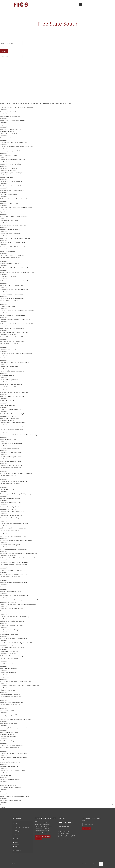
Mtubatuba (18, 498)
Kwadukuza (10, 591)
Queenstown (19, 457)
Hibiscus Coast (13, 771)
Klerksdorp (10, 112)
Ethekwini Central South (20, 558)
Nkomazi (15, 221)
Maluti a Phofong (20, 328)
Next (114, 805)
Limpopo (37, 103)
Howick (6, 724)
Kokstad (7, 634)
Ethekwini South (13, 160)
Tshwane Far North (21, 758)
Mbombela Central (16, 427)
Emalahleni (9, 401)
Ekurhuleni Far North (17, 753)
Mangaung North (20, 242)
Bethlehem (9, 375)
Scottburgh (18, 264)
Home (17, 823)
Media (17, 846)
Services (17, 835)
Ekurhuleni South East (18, 617)
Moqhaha (14, 125)
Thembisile (17, 151)
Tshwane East (17, 349)
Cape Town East (14, 225)
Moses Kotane (12, 625)
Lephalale (8, 134)
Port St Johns (19, 507)
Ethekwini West (13, 121)
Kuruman (8, 766)
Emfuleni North (13, 801)
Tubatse (13, 690)
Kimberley (9, 116)
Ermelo (6, 358)
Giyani (6, 212)
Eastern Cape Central (26, 208)
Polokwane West (20, 337)
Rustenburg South (22, 536)
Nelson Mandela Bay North (31, 643)
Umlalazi (16, 195)
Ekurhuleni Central (16, 570)
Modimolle (14, 737)
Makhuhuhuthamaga (23, 796)
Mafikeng (8, 668)
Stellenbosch (11, 702)
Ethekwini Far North (17, 238)
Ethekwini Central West (19, 324)
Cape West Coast (15, 482)
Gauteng (23, 103)
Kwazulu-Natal (30, 103)
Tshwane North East (22, 562)
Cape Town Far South (18, 354)
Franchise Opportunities (22, 827)
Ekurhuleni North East (18, 524)
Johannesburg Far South (25, 681)
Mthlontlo (16, 418)
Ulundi (14, 277)
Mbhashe (16, 380)
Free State (18, 103)
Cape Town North (15, 392)
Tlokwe (13, 306)
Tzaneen (13, 138)
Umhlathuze (19, 234)
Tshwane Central (19, 511)
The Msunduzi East (24, 362)
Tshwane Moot (18, 452)
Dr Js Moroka (11, 444)
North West (51, 103)
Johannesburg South (22, 596)
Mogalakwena (17, 787)
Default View (4, 103)
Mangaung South (20, 256)
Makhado (14, 251)
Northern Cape (58, 103)
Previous (2, 805)
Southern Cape (13, 341)
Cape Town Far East (17, 186)
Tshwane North (18, 465)
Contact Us (18, 850)
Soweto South (17, 461)
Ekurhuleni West (14, 656)
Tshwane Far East (20, 423)
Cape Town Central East (20, 311)
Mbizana (15, 652)
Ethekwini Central (15, 281)
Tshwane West (17, 694)
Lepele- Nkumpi (14, 173)
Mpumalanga (43, 103)
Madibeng (9, 715)
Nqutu (14, 405)
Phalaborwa (16, 792)
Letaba (6, 177)
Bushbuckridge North (18, 540)
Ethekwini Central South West (20, 604)
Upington (17, 630)
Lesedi (11, 664)
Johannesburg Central (24, 728)
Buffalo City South (15, 290)
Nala (10, 775)
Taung (12, 490)
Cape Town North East (23, 435)
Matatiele (16, 732)
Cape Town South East (19, 107)
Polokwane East (19, 294)
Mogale (12, 710)
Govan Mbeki (11, 609)
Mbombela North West (20, 272)
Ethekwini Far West (16, 199)
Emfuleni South (13, 384)
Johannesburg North (23, 639)
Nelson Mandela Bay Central (32, 686)
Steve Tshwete (20, 190)
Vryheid (15, 155)
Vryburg (14, 439)
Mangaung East (19, 285)
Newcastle (17, 448)
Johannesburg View (21, 216)
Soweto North (17, 503)
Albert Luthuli (11, 587)
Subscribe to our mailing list (92, 819)
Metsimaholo (17, 164)
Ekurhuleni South (14, 621)
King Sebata (18, 779)
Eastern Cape (11, 103)
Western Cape (67, 103)
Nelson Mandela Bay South (31, 600)
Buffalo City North (15, 333)
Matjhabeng (16, 203)
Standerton (17, 229)
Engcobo (16, 168)
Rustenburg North (22, 583)
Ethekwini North (13, 528)
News (17, 843)
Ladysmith (17, 545)
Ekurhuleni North (14, 745)
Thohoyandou (18, 181)
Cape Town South (15, 142)
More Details (4, 110)
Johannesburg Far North (26, 473)
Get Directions (11, 131)
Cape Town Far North (18, 147)
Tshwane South (18, 516)
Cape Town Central (16, 268)
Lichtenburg (10, 762)
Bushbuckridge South (18, 494)
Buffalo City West (15, 247)
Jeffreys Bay (18, 129)
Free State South (20, 371)
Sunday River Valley (24, 414)
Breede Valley (12, 396)
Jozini (5, 677)
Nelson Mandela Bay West (30, 553)
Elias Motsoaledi (14, 647)
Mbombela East (13, 315)
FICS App (17, 831)
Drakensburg (11, 410)
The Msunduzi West (25, 319)
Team (17, 839)
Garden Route (12, 298)
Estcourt (7, 367)
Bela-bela (8, 741)
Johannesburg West (22, 575)
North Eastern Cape (17, 719)
